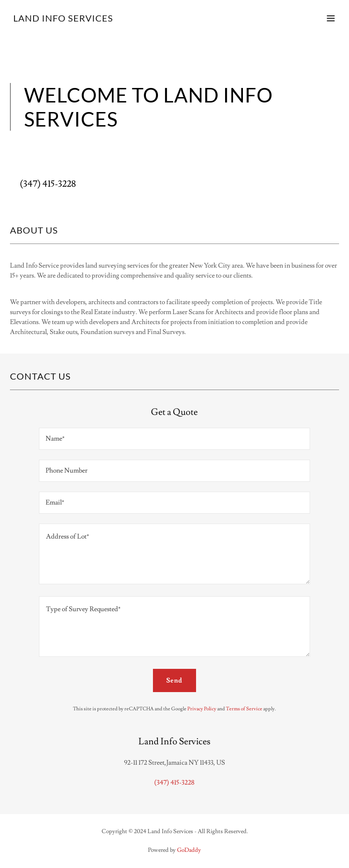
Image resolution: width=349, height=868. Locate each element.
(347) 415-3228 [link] (48, 184)
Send (174, 680)
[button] (331, 18)
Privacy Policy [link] (202, 709)
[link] (63, 20)
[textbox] (174, 439)
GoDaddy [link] (189, 850)
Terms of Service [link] (244, 709)
